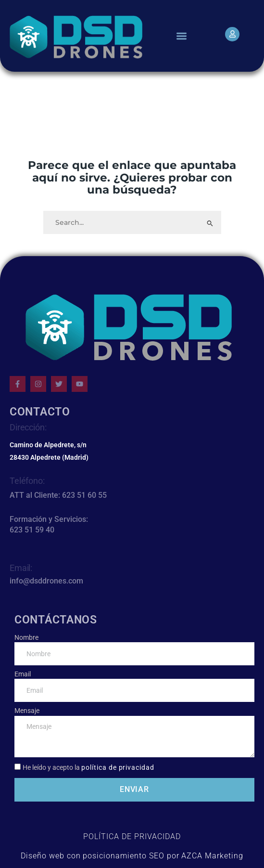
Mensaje (27, 711)
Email (23, 674)
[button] (182, 36)
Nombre (26, 637)
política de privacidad (118, 767)
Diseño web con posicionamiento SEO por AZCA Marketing (132, 856)
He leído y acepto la (88, 767)
